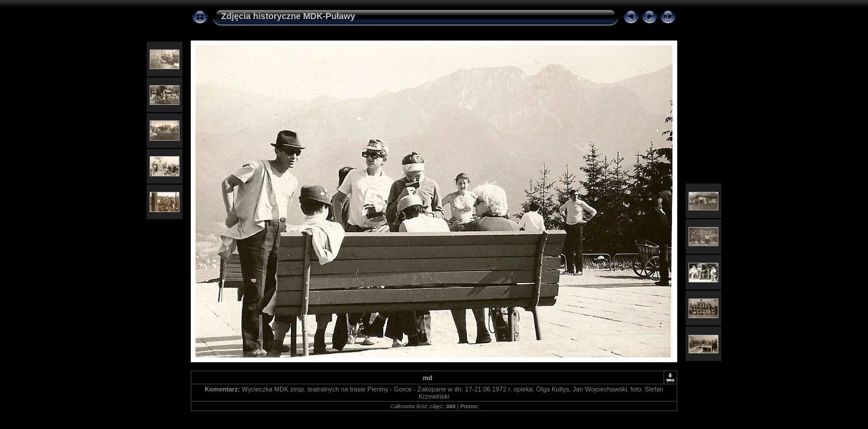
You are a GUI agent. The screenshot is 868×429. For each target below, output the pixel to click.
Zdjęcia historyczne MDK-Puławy (288, 16)
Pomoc (469, 406)
